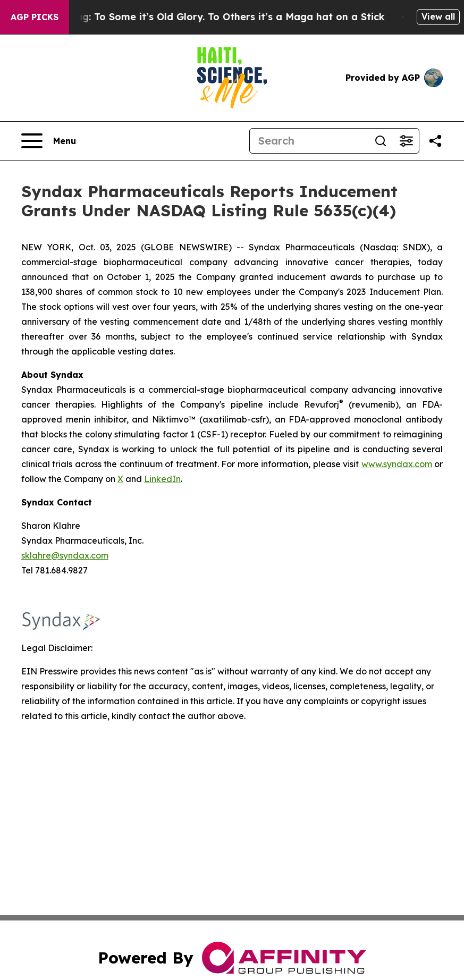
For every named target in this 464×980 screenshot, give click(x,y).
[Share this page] (435, 141)
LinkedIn (162, 479)
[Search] (309, 141)
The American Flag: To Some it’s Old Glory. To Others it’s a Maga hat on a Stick (201, 17)
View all (438, 16)
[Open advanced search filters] (406, 141)
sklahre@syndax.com (65, 555)
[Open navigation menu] (49, 141)
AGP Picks (35, 17)
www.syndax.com (397, 464)
